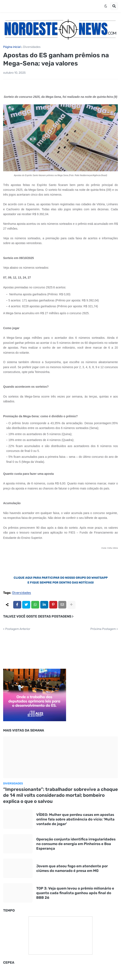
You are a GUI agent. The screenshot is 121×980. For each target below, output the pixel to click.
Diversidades (32, 47)
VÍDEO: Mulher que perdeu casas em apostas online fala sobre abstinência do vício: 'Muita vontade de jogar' (75, 819)
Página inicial (12, 47)
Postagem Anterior (18, 629)
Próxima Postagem (103, 629)
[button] (106, 6)
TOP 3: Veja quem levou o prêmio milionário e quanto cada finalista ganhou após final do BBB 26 (75, 893)
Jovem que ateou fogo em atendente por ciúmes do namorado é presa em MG (72, 868)
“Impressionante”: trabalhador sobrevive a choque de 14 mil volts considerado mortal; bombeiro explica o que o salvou (60, 795)
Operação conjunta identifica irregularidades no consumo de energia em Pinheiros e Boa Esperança (76, 844)
